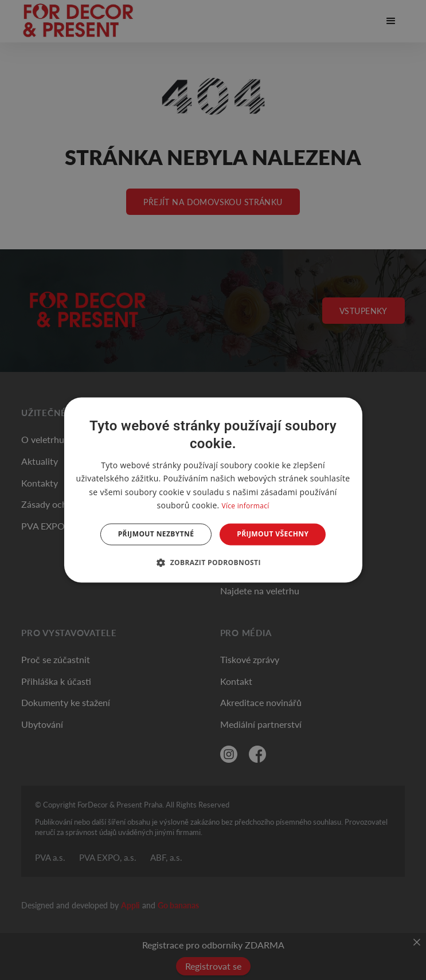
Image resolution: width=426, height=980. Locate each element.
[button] (213, 563)
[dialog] (213, 490)
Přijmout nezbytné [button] (156, 534)
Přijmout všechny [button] (273, 534)
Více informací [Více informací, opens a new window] (245, 506)
